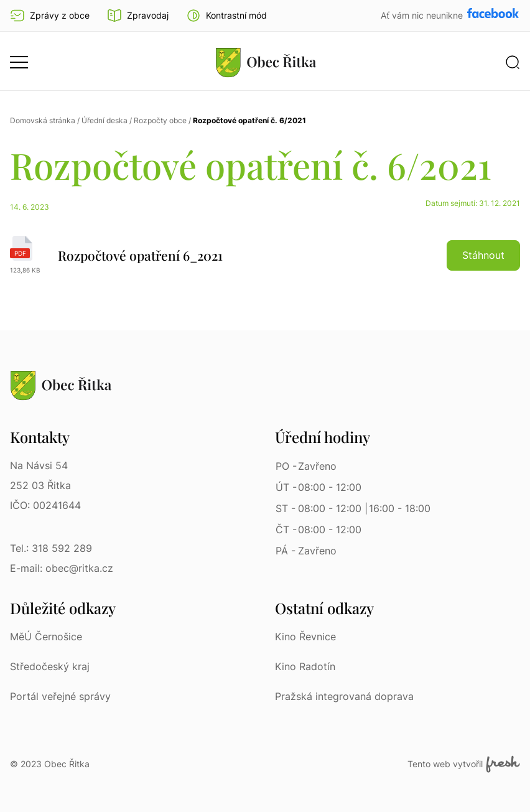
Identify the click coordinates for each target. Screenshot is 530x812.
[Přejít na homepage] (266, 62)
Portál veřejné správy (60, 696)
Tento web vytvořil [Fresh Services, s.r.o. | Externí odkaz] (464, 764)
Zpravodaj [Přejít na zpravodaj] (138, 16)
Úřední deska (105, 120)
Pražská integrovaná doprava (344, 696)
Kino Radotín (305, 666)
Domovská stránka (43, 120)
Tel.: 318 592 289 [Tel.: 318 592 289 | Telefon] (51, 548)
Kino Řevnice (305, 637)
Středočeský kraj (50, 666)
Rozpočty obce (160, 120)
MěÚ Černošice (46, 637)
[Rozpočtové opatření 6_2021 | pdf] (265, 255)
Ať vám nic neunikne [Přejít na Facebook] (423, 15)
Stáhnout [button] (483, 255)
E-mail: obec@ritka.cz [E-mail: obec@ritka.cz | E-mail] (62, 568)
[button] (226, 16)
